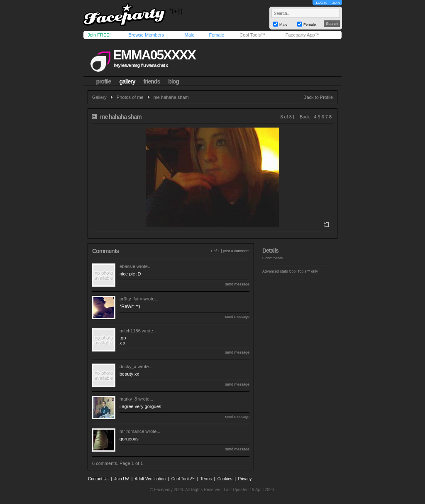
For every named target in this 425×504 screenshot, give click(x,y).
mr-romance (132, 431)
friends (152, 81)
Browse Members (146, 35)
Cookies (225, 479)
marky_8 (128, 399)
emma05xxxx (154, 55)
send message (237, 284)
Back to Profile (318, 97)
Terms (206, 479)
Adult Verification (150, 479)
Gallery (99, 97)
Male (189, 35)
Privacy (245, 479)
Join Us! (122, 479)
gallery (127, 81)
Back (305, 117)
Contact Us (98, 479)
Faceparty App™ (303, 35)
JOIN (336, 3)
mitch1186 (130, 331)
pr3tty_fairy (131, 299)
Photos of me (130, 97)
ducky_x (128, 366)
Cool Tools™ (252, 35)
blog (173, 81)
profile (104, 81)
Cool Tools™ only (303, 271)
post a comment (236, 251)
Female (216, 35)
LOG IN (321, 3)
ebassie (127, 266)
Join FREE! (99, 35)
